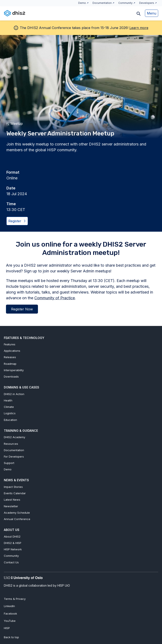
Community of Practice (55, 298)
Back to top (11, 637)
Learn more (139, 28)
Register (17, 221)
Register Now (22, 309)
